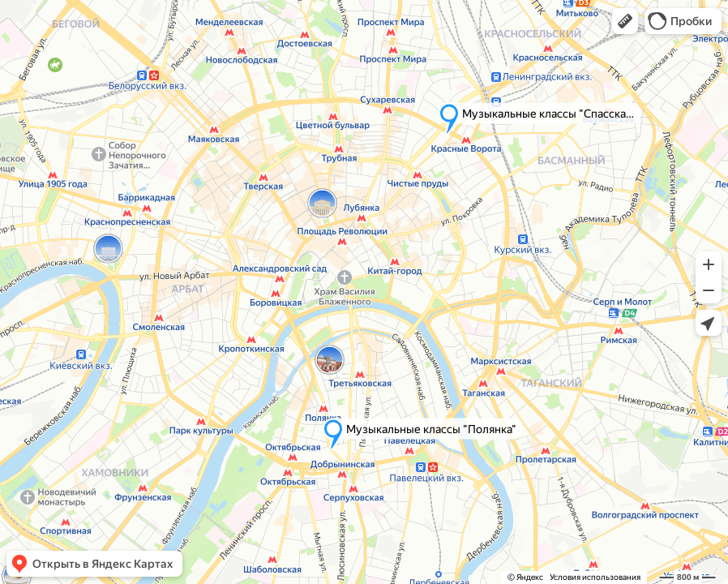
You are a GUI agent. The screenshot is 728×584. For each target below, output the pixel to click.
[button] (625, 21)
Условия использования (595, 577)
